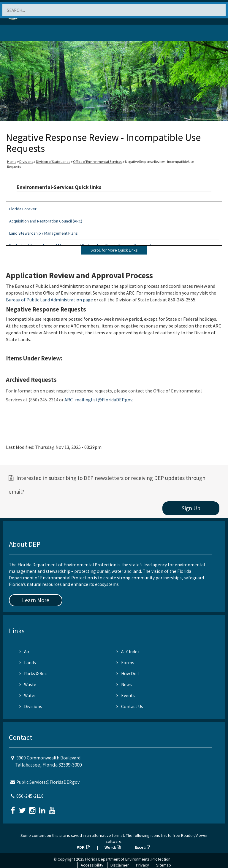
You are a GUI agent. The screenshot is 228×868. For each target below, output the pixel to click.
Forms (125, 663)
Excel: (143, 847)
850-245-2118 (30, 796)
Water (28, 695)
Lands (28, 663)
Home (12, 162)
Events (126, 695)
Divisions (26, 162)
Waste (28, 685)
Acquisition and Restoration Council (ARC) (46, 221)
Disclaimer (120, 865)
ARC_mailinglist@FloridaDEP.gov (98, 400)
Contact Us (130, 706)
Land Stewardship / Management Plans (43, 233)
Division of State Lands (53, 162)
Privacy (142, 865)
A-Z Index (128, 652)
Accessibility (92, 865)
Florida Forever (23, 209)
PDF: (83, 847)
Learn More (36, 600)
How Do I (128, 674)
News (124, 685)
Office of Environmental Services (98, 162)
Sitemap (164, 865)
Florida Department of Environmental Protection (128, 859)
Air (24, 652)
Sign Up (191, 508)
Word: (113, 847)
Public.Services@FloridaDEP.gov (48, 782)
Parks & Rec (33, 674)
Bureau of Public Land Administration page (49, 300)
